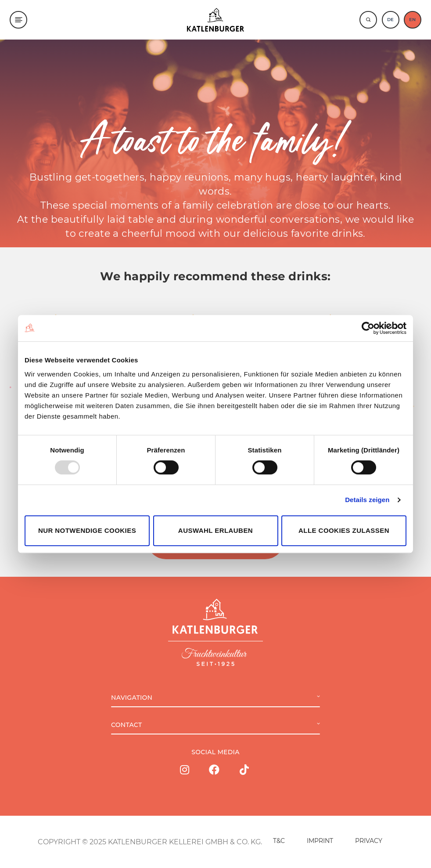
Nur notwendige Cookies (87, 530)
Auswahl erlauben (215, 530)
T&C (279, 841)
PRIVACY (369, 841)
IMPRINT (320, 841)
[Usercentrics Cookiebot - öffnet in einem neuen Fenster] (368, 328)
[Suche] (368, 20)
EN (412, 20)
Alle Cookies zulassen (344, 530)
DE (390, 20)
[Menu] (18, 20)
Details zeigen (367, 500)
